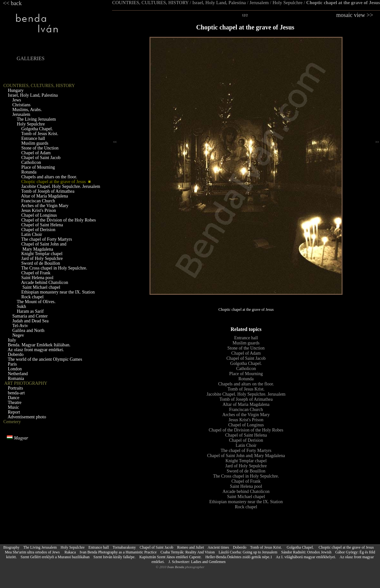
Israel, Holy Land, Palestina (219, 3)
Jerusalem (259, 3)
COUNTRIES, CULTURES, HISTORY (150, 3)
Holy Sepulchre (287, 3)
